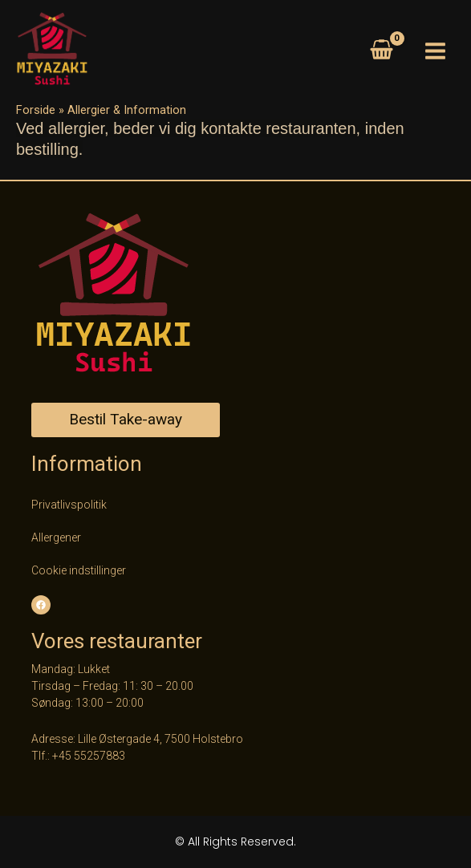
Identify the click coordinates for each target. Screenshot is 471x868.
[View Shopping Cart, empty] (382, 51)
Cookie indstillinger (79, 570)
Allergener (56, 537)
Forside (36, 110)
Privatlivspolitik (69, 505)
